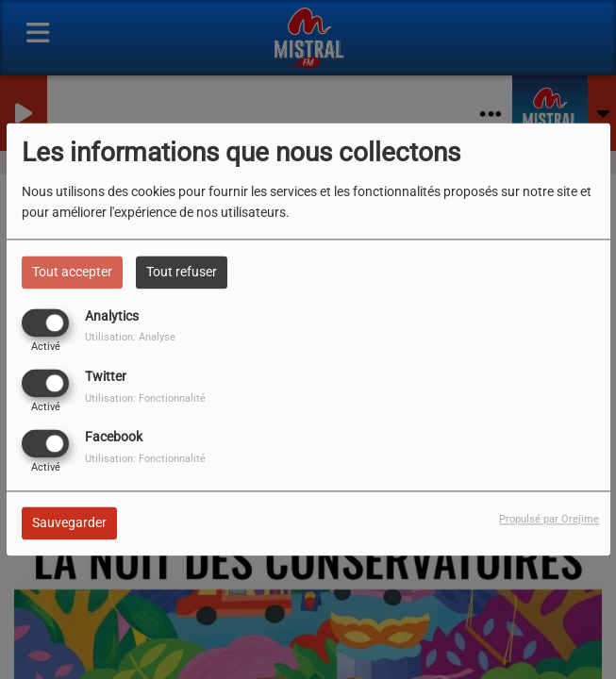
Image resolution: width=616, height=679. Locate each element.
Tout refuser (182, 272)
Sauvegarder (69, 523)
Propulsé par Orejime (549, 520)
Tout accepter (72, 272)
